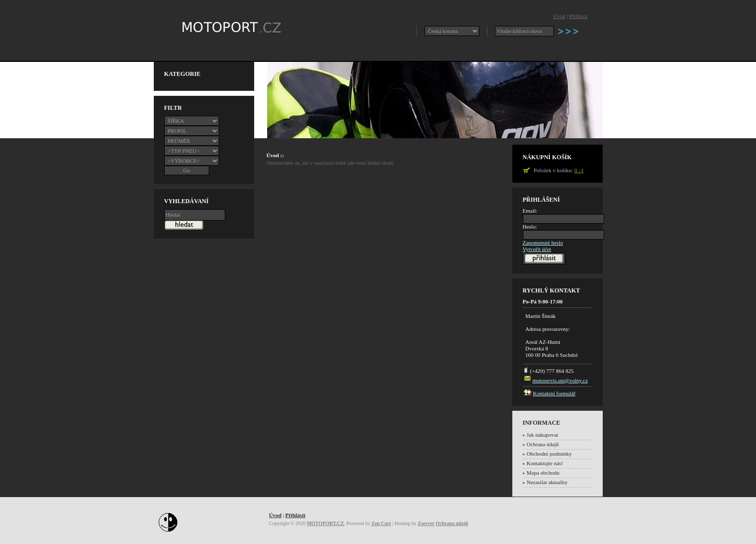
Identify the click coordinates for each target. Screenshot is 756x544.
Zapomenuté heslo (543, 243)
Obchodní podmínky (550, 454)
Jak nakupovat (543, 435)
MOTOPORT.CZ (325, 523)
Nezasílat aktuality (547, 482)
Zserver (426, 523)
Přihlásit (578, 16)
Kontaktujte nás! (545, 463)
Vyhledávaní (187, 201)
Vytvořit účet (537, 249)
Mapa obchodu (543, 473)
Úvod (559, 16)
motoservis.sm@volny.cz (560, 380)
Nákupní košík (547, 157)
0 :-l (579, 170)
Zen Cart (381, 523)
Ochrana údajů (543, 444)
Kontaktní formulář (554, 393)
